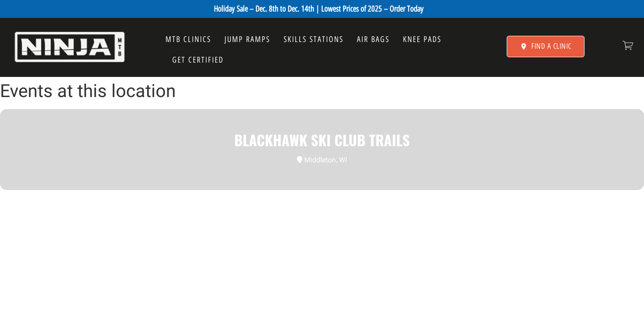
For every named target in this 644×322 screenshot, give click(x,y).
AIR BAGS (373, 39)
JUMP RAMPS (247, 39)
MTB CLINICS (188, 39)
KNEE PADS (422, 39)
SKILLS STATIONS (314, 39)
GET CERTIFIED (198, 60)
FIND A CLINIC (546, 46)
